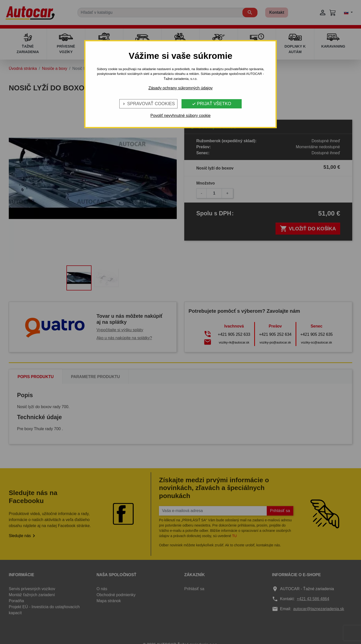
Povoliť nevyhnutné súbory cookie (180, 116)
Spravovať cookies (148, 104)
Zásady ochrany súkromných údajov (180, 88)
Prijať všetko (211, 104)
